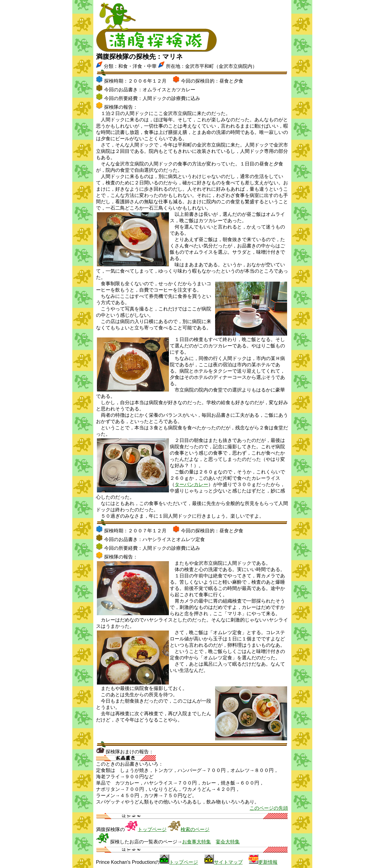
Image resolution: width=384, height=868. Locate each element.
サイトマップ (228, 862)
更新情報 (268, 862)
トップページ (152, 829)
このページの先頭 (269, 808)
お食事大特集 (196, 842)
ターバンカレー (191, 484)
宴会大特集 (228, 842)
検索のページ (195, 829)
